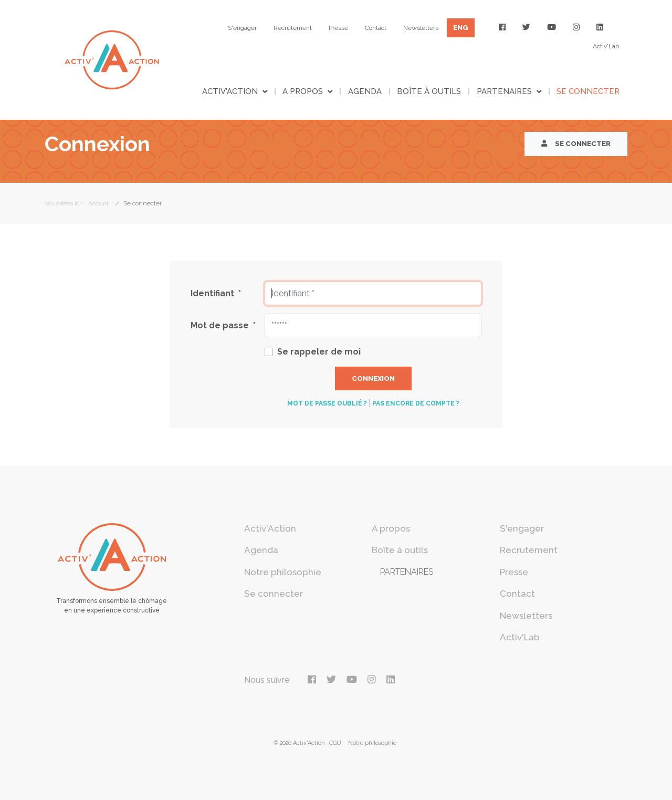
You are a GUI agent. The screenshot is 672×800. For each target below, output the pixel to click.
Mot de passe (223, 325)
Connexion (373, 378)
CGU (335, 743)
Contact (376, 28)
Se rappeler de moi (319, 352)
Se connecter (588, 91)
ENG (461, 28)
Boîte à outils (429, 91)
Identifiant (216, 293)
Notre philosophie (283, 572)
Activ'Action (230, 91)
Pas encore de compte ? (416, 403)
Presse (338, 28)
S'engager (242, 28)
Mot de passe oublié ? (327, 403)
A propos (303, 91)
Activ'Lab (606, 46)
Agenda (365, 91)
